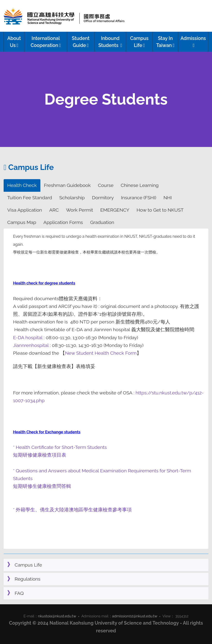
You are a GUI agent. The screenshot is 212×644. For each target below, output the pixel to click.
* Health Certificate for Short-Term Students (60, 447)
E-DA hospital (28, 338)
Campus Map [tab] (22, 222)
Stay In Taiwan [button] (165, 42)
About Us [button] (14, 42)
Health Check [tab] (22, 185)
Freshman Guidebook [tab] (67, 185)
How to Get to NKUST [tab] (160, 210)
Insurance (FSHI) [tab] (139, 198)
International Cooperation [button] (46, 42)
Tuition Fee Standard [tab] (30, 198)
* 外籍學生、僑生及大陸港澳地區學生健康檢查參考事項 (72, 510)
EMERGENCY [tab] (115, 210)
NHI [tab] (168, 198)
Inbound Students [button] (110, 42)
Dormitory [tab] (103, 198)
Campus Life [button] (139, 42)
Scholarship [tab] (72, 198)
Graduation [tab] (102, 222)
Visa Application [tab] (25, 210)
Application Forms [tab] (63, 222)
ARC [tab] (54, 210)
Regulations (28, 579)
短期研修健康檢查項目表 (40, 455)
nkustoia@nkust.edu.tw (57, 616)
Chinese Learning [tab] (140, 185)
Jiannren (22, 345)
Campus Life (28, 565)
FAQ (19, 593)
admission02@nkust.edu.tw (135, 616)
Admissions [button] (193, 42)
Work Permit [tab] (80, 210)
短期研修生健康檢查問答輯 (43, 486)
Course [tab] (106, 185)
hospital (41, 345)
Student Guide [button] (81, 42)
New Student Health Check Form (101, 353)
